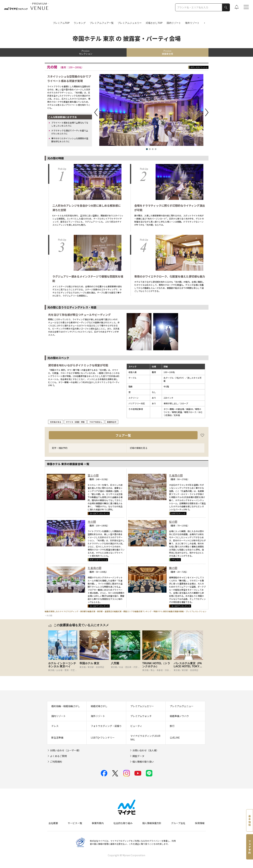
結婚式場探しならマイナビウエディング (62, 611)
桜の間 (173, 522)
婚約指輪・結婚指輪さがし (66, 706)
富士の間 (93, 475)
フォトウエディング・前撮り (106, 726)
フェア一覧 (123, 435)
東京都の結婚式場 (88, 611)
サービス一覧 (75, 823)
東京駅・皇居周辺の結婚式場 (109, 611)
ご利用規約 (56, 762)
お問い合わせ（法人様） (146, 750)
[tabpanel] (64, 651)
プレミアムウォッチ (141, 716)
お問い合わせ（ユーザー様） (66, 750)
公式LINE (175, 738)
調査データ (138, 756)
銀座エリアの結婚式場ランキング (137, 611)
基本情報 (250, 821)
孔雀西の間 (176, 475)
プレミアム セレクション (196, 611)
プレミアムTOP (61, 23)
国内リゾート (174, 23)
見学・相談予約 (60, 448)
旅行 (172, 726)
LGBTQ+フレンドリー (103, 738)
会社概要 (53, 823)
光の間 (92, 522)
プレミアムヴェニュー (182, 706)
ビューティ (136, 726)
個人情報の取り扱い (143, 762)
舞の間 (173, 568)
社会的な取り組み (123, 823)
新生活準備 (57, 738)
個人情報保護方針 (152, 823)
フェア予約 (250, 847)
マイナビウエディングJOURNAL (145, 738)
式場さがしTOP (154, 23)
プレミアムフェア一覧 (102, 23)
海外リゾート (192, 23)
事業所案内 (98, 823)
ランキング (80, 23)
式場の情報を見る (139, 448)
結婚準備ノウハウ (179, 716)
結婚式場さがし (99, 706)
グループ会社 (178, 823)
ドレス (55, 726)
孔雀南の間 (95, 568)
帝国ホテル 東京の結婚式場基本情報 (169, 611)
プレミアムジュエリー (130, 23)
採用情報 (200, 823)
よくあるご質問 (58, 756)
